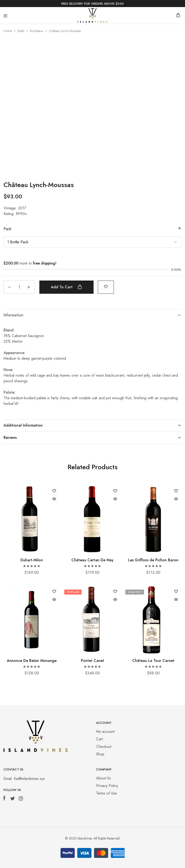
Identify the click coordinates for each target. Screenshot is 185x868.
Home (8, 31)
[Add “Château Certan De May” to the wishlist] (115, 491)
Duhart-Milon (32, 560)
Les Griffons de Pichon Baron (153, 560)
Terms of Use (107, 793)
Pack (7, 229)
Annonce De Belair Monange (32, 661)
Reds (21, 31)
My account (105, 731)
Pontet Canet (92, 661)
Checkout (104, 747)
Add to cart (66, 287)
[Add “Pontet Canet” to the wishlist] (115, 592)
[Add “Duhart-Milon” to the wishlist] (54, 491)
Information (92, 315)
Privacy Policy (107, 786)
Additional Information (92, 425)
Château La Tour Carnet (153, 661)
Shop (100, 754)
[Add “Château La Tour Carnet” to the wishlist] (176, 592)
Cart (99, 739)
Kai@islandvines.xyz (29, 779)
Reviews (92, 438)
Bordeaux (37, 31)
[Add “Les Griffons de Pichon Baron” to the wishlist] (176, 491)
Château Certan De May (92, 560)
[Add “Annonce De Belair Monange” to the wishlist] (54, 592)
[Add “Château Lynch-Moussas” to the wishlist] (106, 287)
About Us (103, 778)
